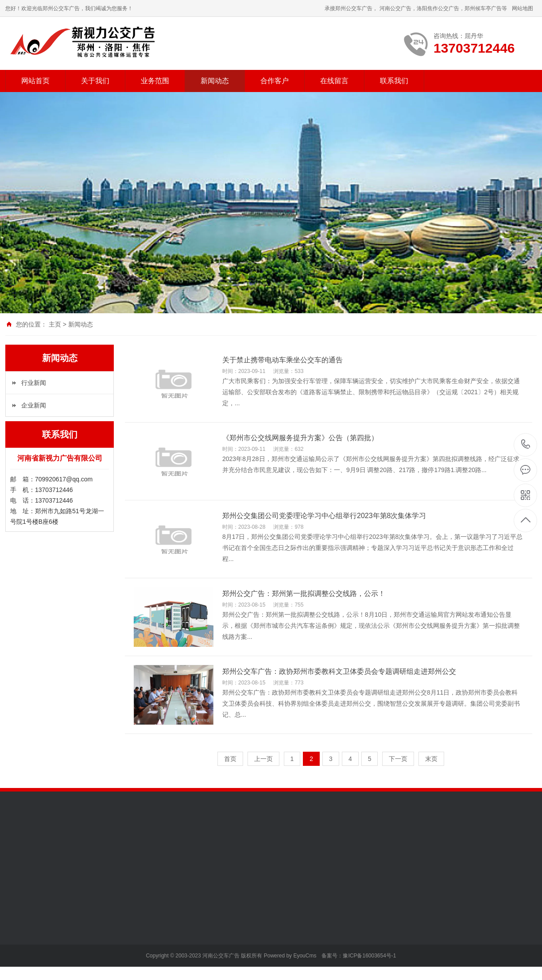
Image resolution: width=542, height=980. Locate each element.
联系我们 (394, 81)
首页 (230, 759)
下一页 (398, 759)
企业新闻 (34, 405)
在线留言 (334, 81)
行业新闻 (34, 383)
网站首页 (35, 81)
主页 (55, 324)
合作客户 (275, 81)
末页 (431, 759)
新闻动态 (215, 81)
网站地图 (523, 8)
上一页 (263, 759)
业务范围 (155, 81)
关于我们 (95, 81)
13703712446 (526, 444)
